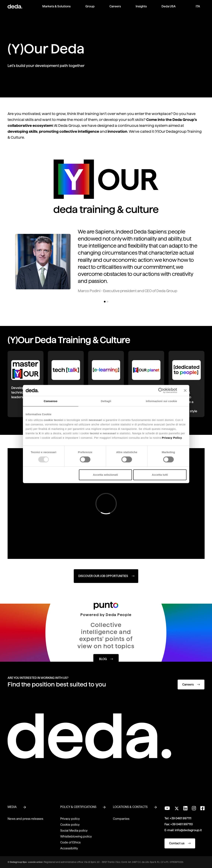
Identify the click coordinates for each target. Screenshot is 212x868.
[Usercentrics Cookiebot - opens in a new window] (161, 390)
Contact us (180, 843)
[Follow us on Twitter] (177, 807)
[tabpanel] (106, 262)
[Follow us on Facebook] (202, 808)
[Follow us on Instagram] (194, 808)
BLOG (106, 659)
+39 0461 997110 (182, 824)
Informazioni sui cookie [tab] (161, 401)
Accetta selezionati (105, 475)
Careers (191, 685)
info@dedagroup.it (188, 830)
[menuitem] (56, 9)
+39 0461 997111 (180, 818)
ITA (198, 6)
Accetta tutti (160, 475)
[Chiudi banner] (185, 390)
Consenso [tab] (51, 401)
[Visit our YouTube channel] (167, 808)
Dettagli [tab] (106, 401)
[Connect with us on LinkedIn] (185, 808)
